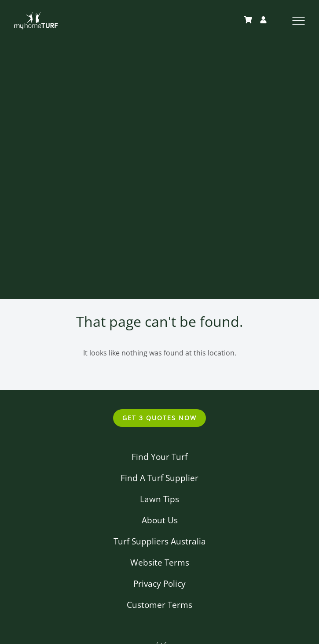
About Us (160, 520)
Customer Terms (159, 605)
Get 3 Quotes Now (159, 418)
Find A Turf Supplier (159, 478)
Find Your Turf (159, 457)
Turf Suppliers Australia (160, 541)
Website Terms (160, 562)
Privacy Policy (159, 583)
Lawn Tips (159, 499)
